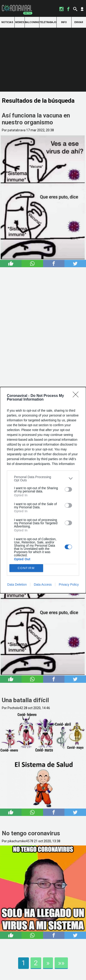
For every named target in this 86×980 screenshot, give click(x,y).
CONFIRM (26, 568)
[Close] (77, 396)
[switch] (68, 489)
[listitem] (43, 479)
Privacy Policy (69, 584)
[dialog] (43, 490)
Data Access (43, 584)
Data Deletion (17, 584)
